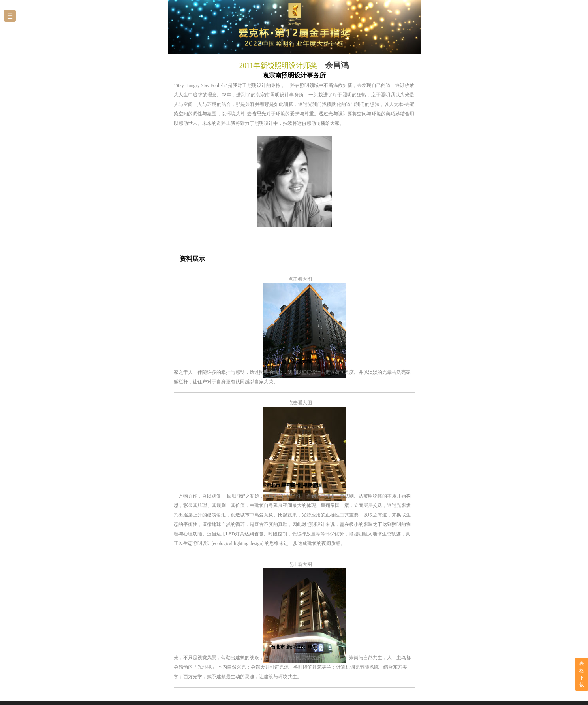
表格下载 (582, 674)
